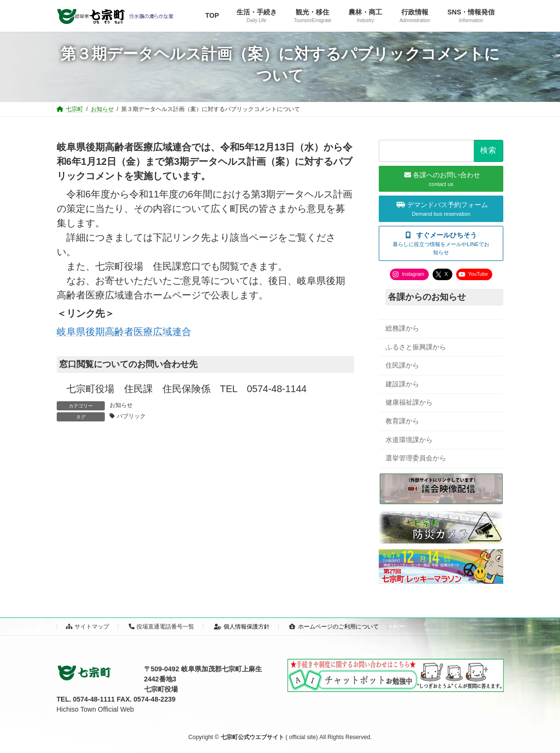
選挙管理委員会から (416, 458)
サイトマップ (88, 627)
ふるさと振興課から (416, 347)
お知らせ (121, 405)
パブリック (131, 416)
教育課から (402, 421)
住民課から (402, 365)
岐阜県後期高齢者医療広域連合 (124, 332)
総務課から (402, 328)
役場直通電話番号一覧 (162, 627)
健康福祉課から (409, 402)
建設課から (402, 384)
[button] (441, 243)
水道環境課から (409, 440)
